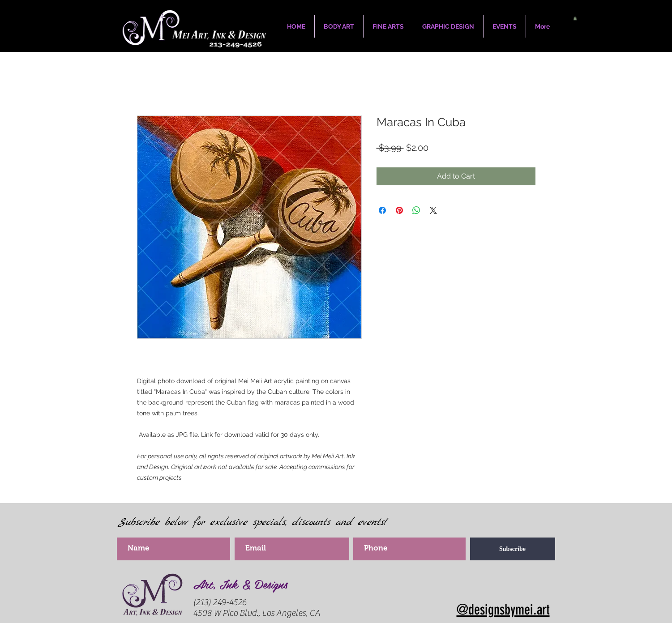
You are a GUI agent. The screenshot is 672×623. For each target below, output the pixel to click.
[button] (575, 18)
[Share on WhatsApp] (416, 210)
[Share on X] (433, 210)
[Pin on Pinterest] (399, 210)
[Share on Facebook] (382, 210)
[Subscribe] (513, 549)
